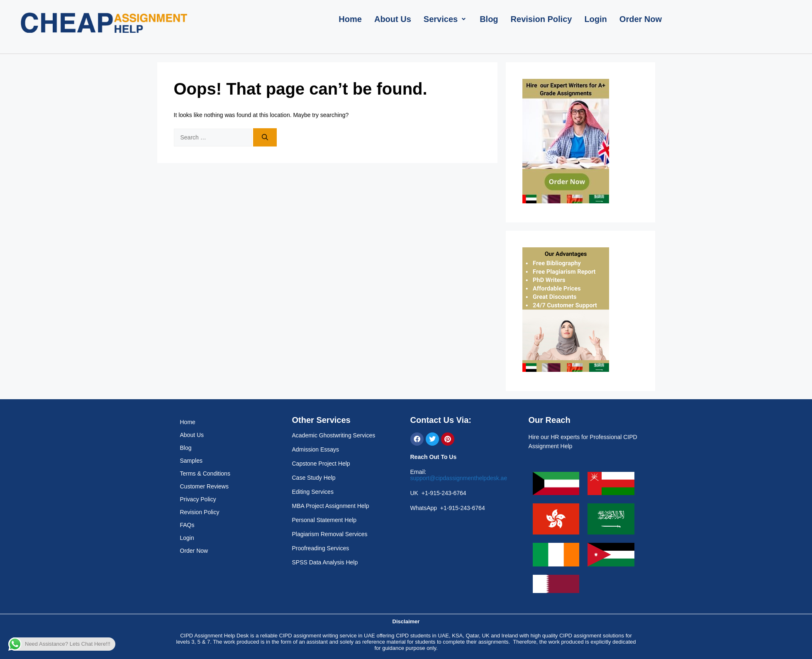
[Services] (445, 19)
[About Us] (393, 19)
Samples (191, 461)
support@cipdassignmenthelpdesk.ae (459, 478)
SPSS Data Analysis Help (325, 562)
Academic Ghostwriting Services (334, 435)
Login (187, 538)
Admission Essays (316, 449)
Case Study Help (314, 478)
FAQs (187, 525)
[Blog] (489, 19)
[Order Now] (641, 19)
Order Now (194, 551)
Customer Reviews (204, 486)
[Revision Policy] (541, 19)
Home (188, 422)
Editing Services (313, 492)
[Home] (350, 19)
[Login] (595, 19)
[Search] (265, 138)
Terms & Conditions (205, 474)
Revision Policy (200, 512)
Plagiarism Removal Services (330, 534)
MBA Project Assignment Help (331, 506)
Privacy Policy (198, 499)
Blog (186, 448)
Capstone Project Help (321, 464)
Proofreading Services (321, 548)
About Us (192, 435)
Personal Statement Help (324, 520)
